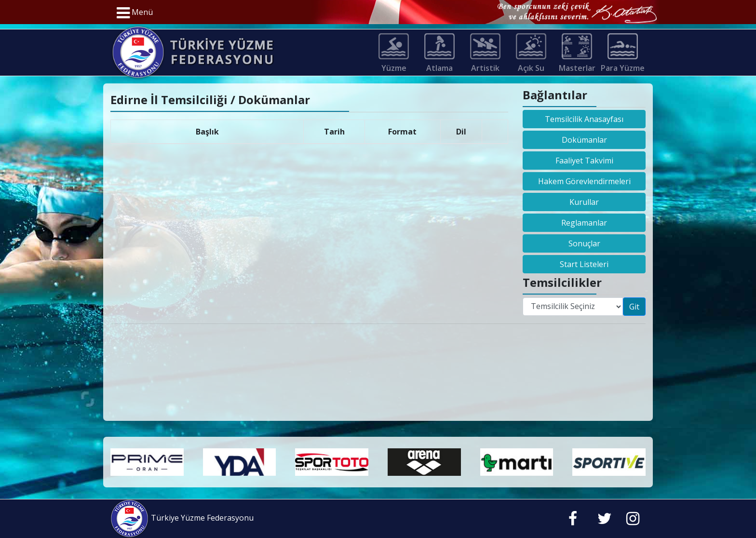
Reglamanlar (584, 223)
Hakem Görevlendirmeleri (584, 181)
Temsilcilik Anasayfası (584, 119)
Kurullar (584, 202)
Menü (135, 13)
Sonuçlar (584, 243)
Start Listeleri (584, 264)
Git (634, 307)
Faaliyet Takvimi (584, 161)
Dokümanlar (584, 140)
